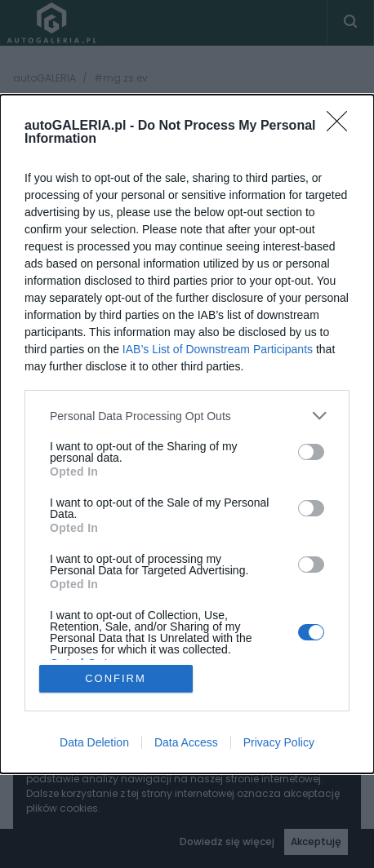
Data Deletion (94, 742)
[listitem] (187, 416)
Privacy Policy (279, 742)
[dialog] (187, 434)
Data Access (186, 742)
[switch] (311, 452)
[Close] (342, 126)
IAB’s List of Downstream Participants (218, 349)
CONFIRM (116, 678)
